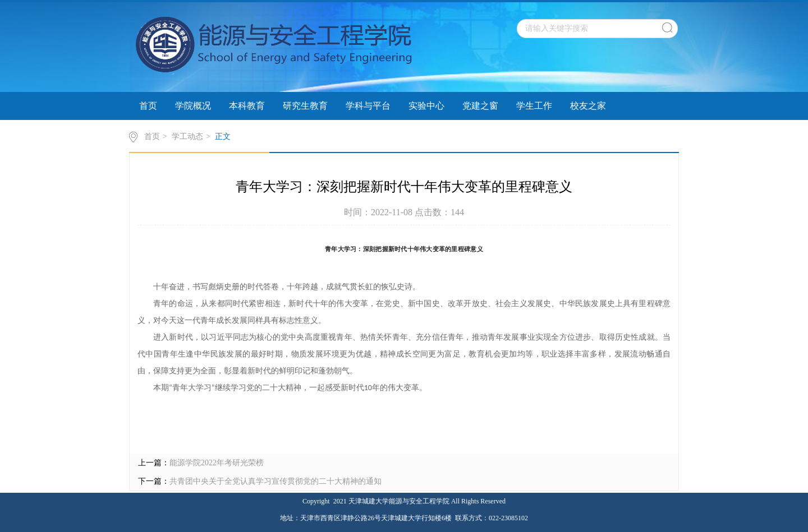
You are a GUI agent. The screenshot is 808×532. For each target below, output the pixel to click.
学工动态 (187, 137)
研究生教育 (305, 106)
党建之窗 (480, 106)
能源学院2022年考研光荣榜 (217, 463)
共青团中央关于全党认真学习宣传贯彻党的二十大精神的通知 (276, 481)
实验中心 (426, 106)
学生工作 (534, 106)
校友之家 (588, 106)
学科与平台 (368, 106)
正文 (223, 137)
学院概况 (193, 106)
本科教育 (247, 106)
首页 (148, 106)
